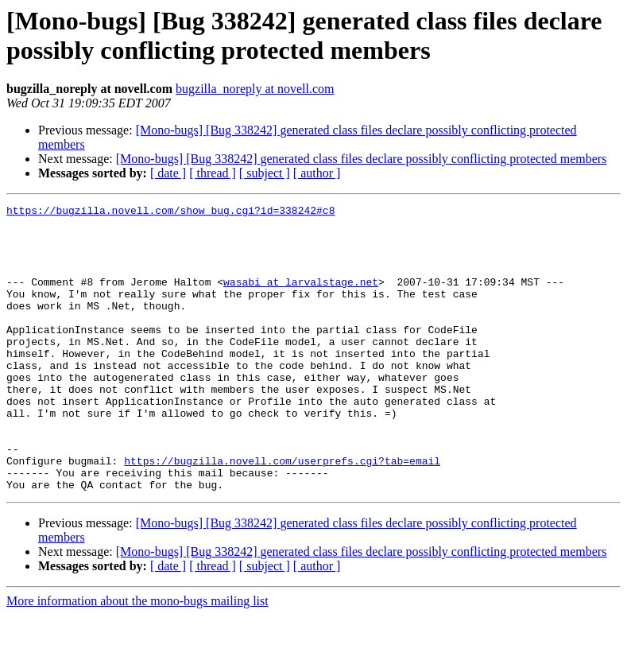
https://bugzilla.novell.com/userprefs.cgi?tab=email (282, 513)
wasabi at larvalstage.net (301, 298)
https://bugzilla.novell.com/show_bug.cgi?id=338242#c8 (170, 212)
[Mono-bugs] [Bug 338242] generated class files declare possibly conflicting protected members (362, 159)
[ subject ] (265, 173)
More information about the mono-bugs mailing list (137, 658)
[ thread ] (213, 173)
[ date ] (168, 173)
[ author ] (317, 173)
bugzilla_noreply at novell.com (255, 89)
